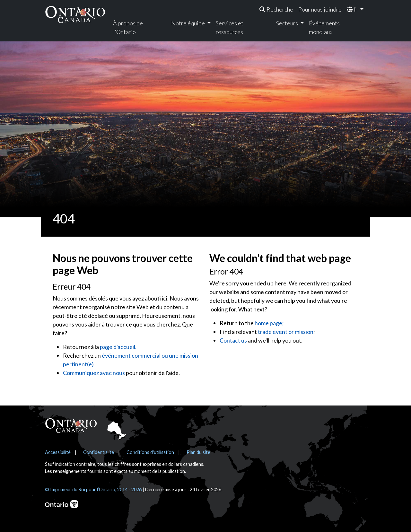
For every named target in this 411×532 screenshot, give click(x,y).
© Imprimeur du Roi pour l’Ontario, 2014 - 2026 (93, 489)
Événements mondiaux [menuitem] (324, 27)
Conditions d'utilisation (150, 452)
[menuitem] (276, 9)
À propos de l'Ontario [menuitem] (128, 27)
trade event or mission (286, 332)
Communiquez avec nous (94, 373)
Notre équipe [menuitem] (188, 23)
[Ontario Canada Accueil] (75, 14)
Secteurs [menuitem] (288, 23)
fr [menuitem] (353, 9)
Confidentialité (99, 452)
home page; (269, 323)
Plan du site (198, 452)
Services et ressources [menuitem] (230, 27)
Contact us (233, 340)
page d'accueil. (118, 347)
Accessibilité (58, 452)
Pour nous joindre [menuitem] (320, 9)
